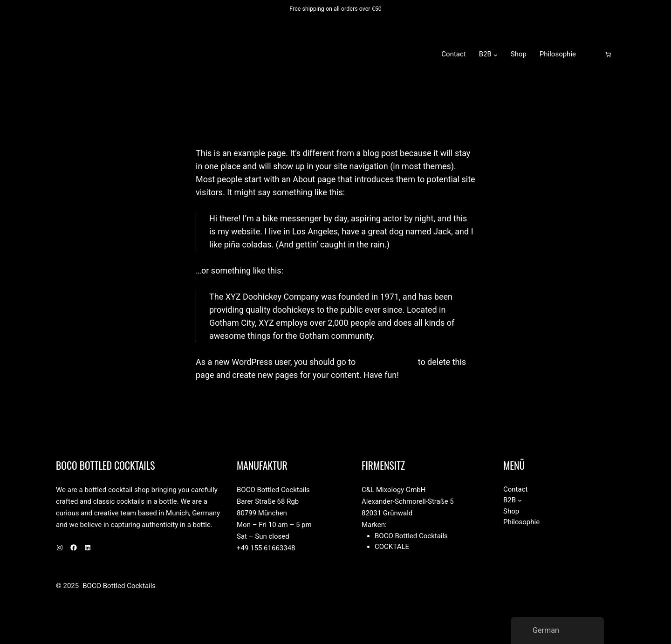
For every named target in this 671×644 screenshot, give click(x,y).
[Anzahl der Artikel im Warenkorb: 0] (608, 55)
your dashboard (387, 362)
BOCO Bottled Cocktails (178, 54)
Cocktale (392, 547)
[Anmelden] (593, 55)
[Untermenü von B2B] (496, 54)
